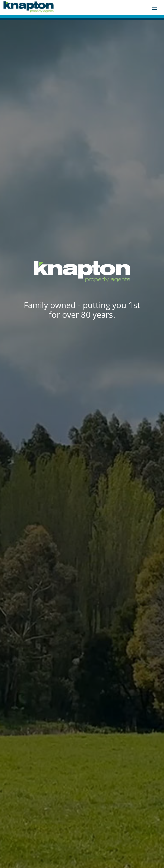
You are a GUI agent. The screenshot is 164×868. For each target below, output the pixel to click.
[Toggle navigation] (155, 8)
